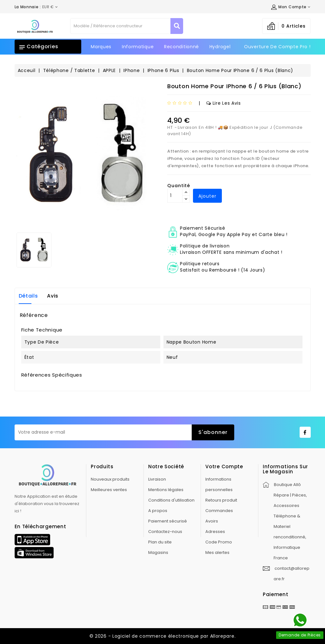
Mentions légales (166, 490)
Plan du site (160, 542)
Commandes (219, 511)
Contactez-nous (165, 532)
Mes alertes (217, 552)
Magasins (158, 552)
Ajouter (207, 196)
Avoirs (212, 521)
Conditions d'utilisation (171, 500)
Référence (34, 315)
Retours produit (221, 500)
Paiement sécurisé (168, 521)
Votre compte (224, 467)
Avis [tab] (53, 296)
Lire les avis (224, 103)
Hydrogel (220, 47)
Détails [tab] (28, 296)
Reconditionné (182, 47)
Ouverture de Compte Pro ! (277, 47)
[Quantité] (175, 196)
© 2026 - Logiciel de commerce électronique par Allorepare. (163, 636)
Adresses (215, 532)
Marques (101, 47)
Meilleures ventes (109, 490)
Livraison (157, 479)
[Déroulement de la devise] (36, 7)
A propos (158, 511)
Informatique (138, 47)
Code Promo (219, 542)
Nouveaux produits (110, 479)
